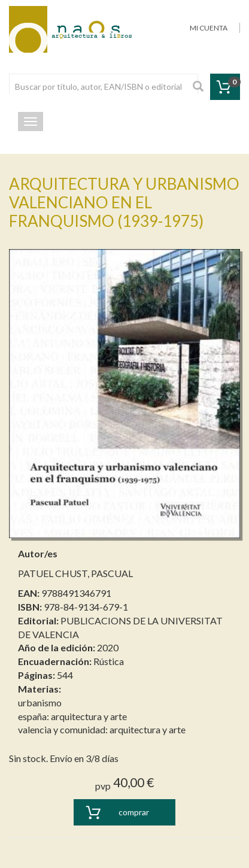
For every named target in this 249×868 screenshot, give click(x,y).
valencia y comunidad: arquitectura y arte (102, 729)
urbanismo (40, 702)
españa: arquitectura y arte (72, 716)
